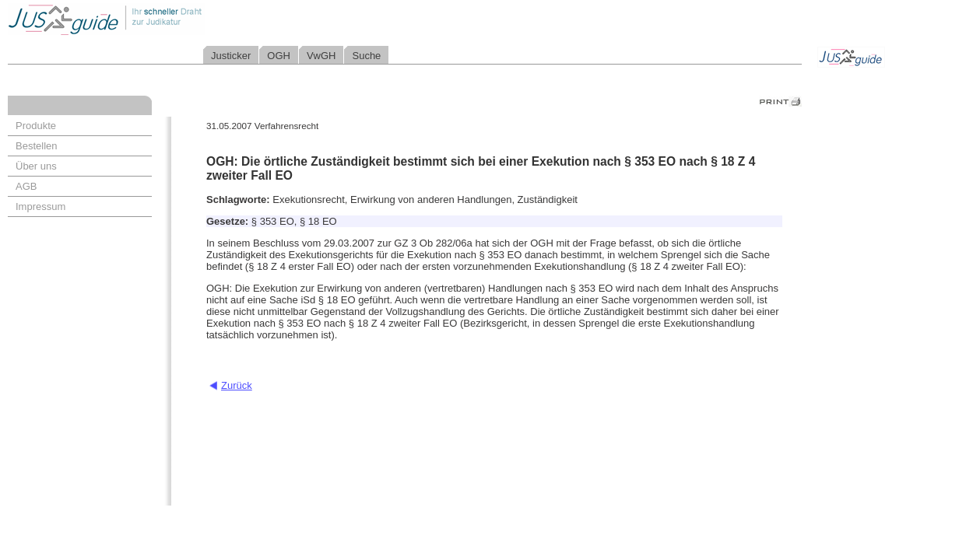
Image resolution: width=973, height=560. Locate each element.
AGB (26, 186)
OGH (279, 56)
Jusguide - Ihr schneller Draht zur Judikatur (156, 19)
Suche (366, 56)
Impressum (40, 206)
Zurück (237, 385)
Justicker (231, 56)
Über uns (36, 166)
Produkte (36, 126)
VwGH (321, 56)
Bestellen (36, 146)
